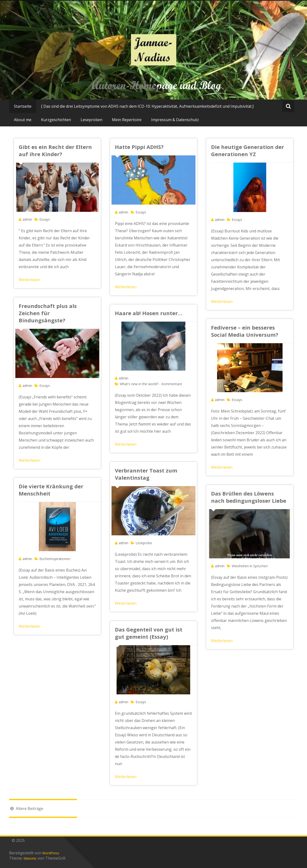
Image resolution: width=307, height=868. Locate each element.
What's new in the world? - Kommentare (151, 384)
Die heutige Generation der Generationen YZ (248, 150)
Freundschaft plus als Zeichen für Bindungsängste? (48, 313)
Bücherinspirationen (55, 559)
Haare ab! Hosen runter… (149, 313)
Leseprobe (144, 543)
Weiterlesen (30, 280)
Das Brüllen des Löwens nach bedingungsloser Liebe (249, 497)
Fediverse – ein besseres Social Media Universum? (245, 331)
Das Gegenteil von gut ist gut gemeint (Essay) (149, 633)
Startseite (23, 106)
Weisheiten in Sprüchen (250, 566)
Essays (45, 219)
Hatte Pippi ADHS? (139, 147)
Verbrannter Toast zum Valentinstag (146, 474)
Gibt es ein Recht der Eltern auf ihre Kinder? (55, 150)
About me (23, 120)
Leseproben (92, 120)
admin (27, 219)
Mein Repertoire (127, 120)
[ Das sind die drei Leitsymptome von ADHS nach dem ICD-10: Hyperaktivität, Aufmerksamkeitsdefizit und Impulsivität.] (147, 106)
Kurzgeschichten (56, 120)
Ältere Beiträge (26, 809)
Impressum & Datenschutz (175, 120)
